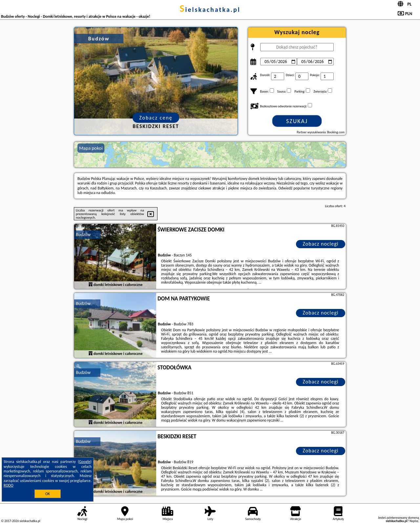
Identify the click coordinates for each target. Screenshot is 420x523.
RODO (9, 485)
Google (85, 462)
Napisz (414, 521)
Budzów (83, 235)
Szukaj (297, 121)
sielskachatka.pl (210, 10)
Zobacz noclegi (321, 244)
